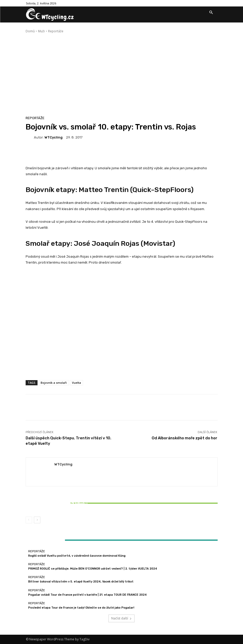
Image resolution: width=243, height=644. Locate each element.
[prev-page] (29, 520)
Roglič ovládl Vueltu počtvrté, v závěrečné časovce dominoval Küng (77, 556)
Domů (30, 31)
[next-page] (37, 520)
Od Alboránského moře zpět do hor (185, 438)
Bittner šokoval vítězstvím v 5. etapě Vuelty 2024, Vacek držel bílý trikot (57, 505)
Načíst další (121, 618)
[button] (211, 13)
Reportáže (56, 31)
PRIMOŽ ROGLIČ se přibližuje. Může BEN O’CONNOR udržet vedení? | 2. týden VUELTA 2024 (93, 569)
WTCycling (54, 137)
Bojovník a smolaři (54, 383)
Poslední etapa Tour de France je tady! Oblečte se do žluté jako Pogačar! (81, 608)
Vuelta (76, 383)
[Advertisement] (122, 72)
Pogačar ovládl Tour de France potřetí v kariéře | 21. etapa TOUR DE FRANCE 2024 (87, 595)
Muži (41, 31)
